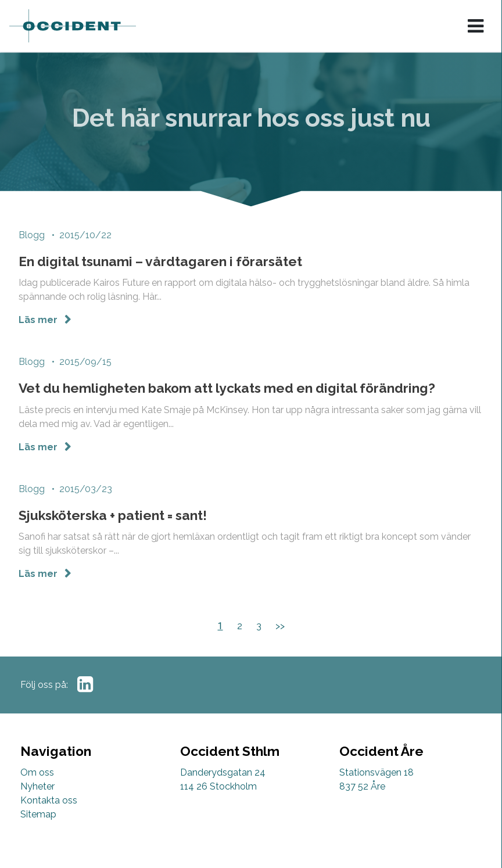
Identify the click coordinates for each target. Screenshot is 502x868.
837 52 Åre (362, 786)
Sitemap (38, 814)
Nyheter (37, 786)
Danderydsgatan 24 (223, 772)
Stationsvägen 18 (376, 772)
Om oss (37, 772)
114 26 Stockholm (218, 786)
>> (280, 626)
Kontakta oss (49, 800)
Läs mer (39, 322)
